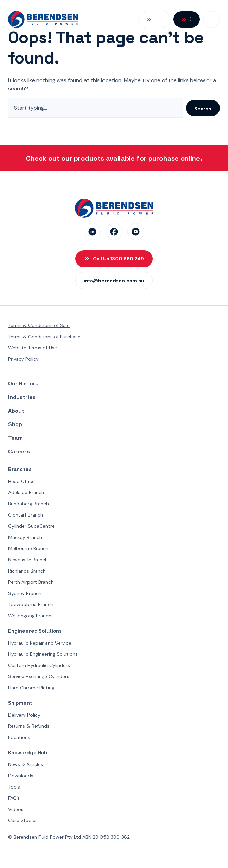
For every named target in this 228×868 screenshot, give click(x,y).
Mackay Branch (25, 537)
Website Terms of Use (33, 348)
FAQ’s (14, 798)
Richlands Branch (27, 571)
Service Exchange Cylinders (39, 676)
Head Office (21, 481)
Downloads (21, 776)
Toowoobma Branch (31, 604)
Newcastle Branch (28, 560)
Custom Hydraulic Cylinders (39, 665)
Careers (19, 451)
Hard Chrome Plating (31, 688)
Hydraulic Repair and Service (40, 643)
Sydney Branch (25, 593)
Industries (22, 397)
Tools (14, 787)
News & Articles (26, 764)
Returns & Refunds (29, 726)
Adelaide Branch (26, 492)
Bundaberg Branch (28, 504)
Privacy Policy (23, 359)
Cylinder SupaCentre (31, 526)
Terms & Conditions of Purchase (44, 337)
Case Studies (23, 820)
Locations (19, 737)
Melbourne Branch (28, 548)
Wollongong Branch (30, 616)
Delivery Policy (24, 715)
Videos (16, 809)
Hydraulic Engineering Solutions (43, 654)
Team (15, 438)
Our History (23, 384)
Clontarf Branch (26, 515)
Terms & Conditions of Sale (39, 325)
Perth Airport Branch (31, 582)
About (16, 411)
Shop (15, 424)
